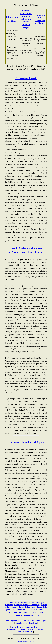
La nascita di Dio (18, 609)
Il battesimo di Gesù (26, 5)
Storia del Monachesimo (25, 627)
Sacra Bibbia (25, 632)
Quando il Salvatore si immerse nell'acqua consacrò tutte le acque (26, 19)
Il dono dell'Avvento (27, 607)
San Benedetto (29, 621)
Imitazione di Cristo (31, 629)
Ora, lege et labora (14, 621)
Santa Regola (41, 621)
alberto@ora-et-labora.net (26, 641)
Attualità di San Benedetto (26, 623)
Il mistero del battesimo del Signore (40, 19)
